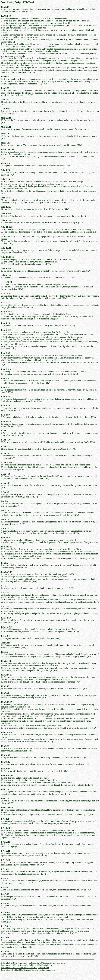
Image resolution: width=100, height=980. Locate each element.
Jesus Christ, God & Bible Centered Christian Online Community (28, 970)
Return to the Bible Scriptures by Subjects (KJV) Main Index (27, 965)
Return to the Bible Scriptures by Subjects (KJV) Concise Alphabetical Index (33, 963)
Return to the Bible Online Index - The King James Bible (25, 968)
